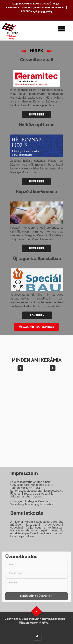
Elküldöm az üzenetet (36, 596)
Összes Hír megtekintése (36, 327)
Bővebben (36, 115)
